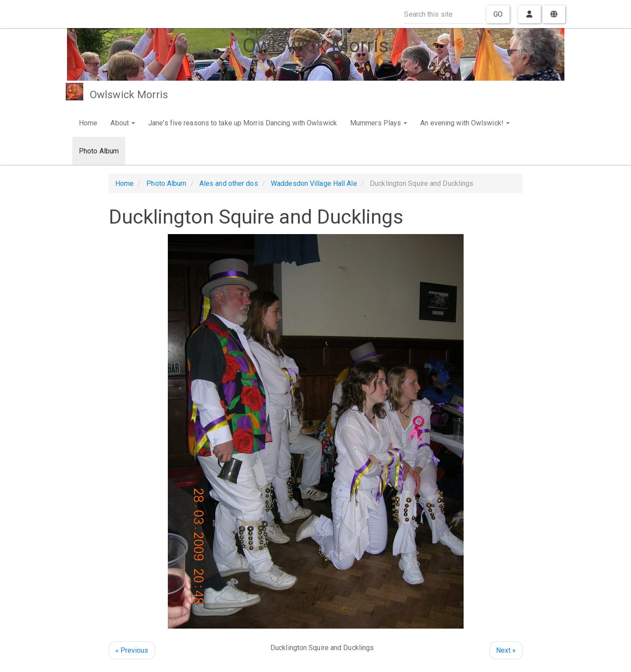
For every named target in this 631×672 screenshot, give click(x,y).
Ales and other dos (229, 183)
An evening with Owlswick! (465, 123)
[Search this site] (444, 14)
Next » (506, 650)
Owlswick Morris (129, 95)
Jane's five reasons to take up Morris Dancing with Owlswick (243, 123)
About (123, 123)
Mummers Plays (379, 123)
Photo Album (99, 151)
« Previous (132, 650)
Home (88, 123)
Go (498, 14)
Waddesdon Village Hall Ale (314, 183)
